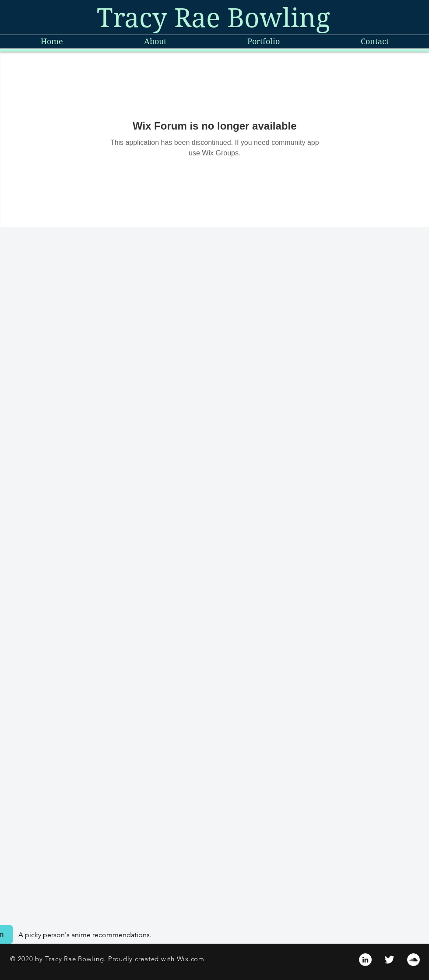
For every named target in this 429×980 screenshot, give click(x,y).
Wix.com (191, 959)
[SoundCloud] (413, 960)
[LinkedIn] (365, 960)
